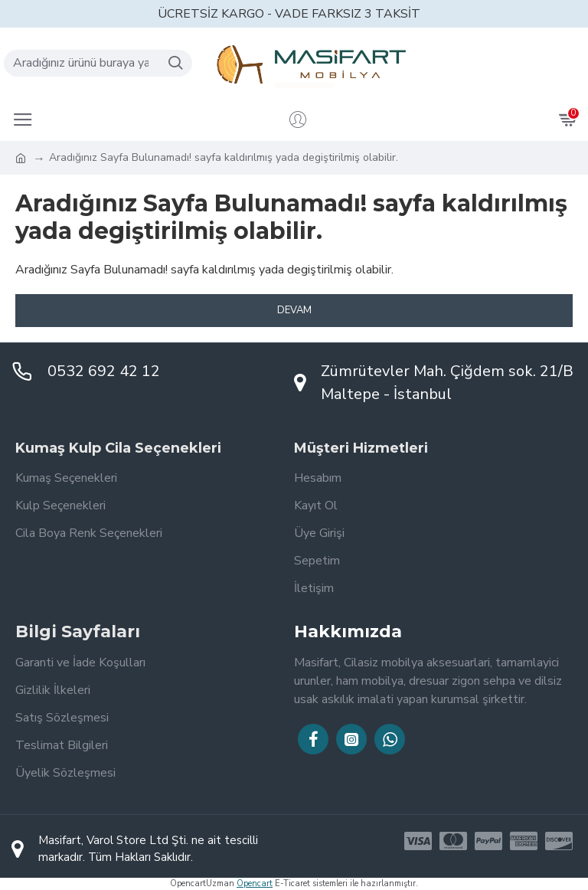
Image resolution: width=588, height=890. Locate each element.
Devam (294, 310)
